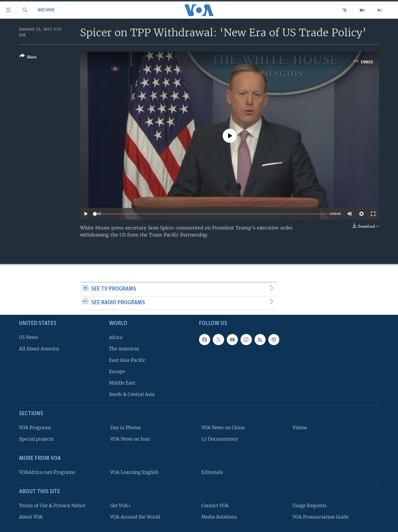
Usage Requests (310, 505)
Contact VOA (215, 505)
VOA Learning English (134, 472)
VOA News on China (223, 428)
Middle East (122, 383)
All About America (39, 348)
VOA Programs (35, 428)
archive (46, 10)
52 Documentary (220, 439)
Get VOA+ (121, 505)
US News (28, 337)
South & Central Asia (132, 394)
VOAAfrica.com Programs (47, 472)
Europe (117, 372)
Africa (116, 337)
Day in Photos (126, 428)
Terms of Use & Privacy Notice (52, 505)
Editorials (212, 472)
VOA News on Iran (130, 439)
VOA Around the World (135, 517)
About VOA (31, 517)
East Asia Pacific (127, 360)
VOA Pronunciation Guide (321, 517)
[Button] (28, 58)
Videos (300, 428)
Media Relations (219, 517)
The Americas (124, 348)
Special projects (36, 439)
